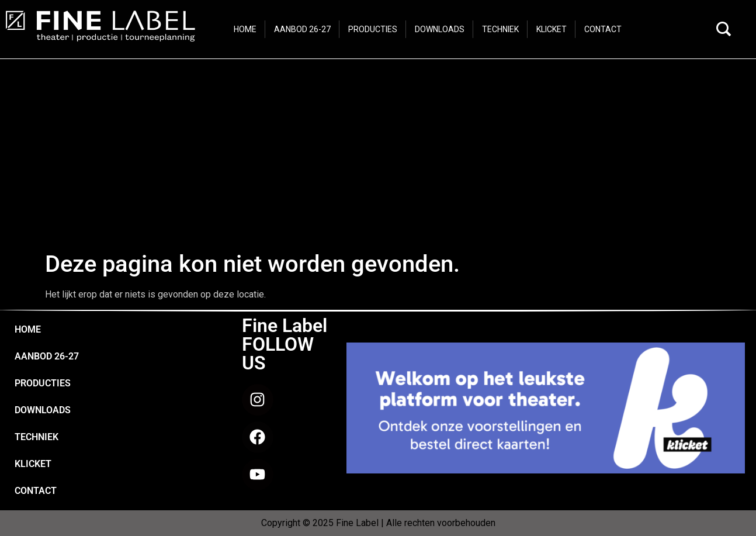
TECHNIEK (37, 437)
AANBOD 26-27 (47, 356)
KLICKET (33, 464)
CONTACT (36, 491)
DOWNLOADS (43, 410)
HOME (28, 329)
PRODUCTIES (43, 383)
